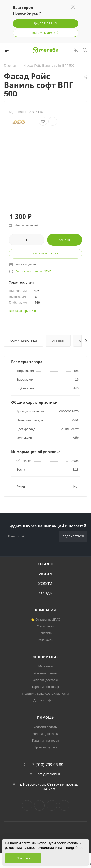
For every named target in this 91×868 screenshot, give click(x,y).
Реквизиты (46, 640)
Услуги (45, 583)
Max (64, 805)
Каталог (46, 564)
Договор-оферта (45, 700)
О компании (46, 626)
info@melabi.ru (49, 774)
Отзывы (58, 341)
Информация (45, 657)
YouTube (52, 805)
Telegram (39, 805)
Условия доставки (46, 680)
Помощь (45, 717)
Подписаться (73, 536)
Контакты (45, 633)
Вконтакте (27, 805)
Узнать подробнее (69, 848)
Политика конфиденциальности (46, 694)
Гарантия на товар (45, 687)
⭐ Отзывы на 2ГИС (46, 619)
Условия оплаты (46, 673)
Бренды (46, 593)
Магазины (46, 666)
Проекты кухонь (46, 747)
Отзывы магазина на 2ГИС (34, 272)
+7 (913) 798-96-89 (46, 765)
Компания (45, 610)
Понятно (23, 858)
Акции (46, 574)
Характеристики (24, 341)
